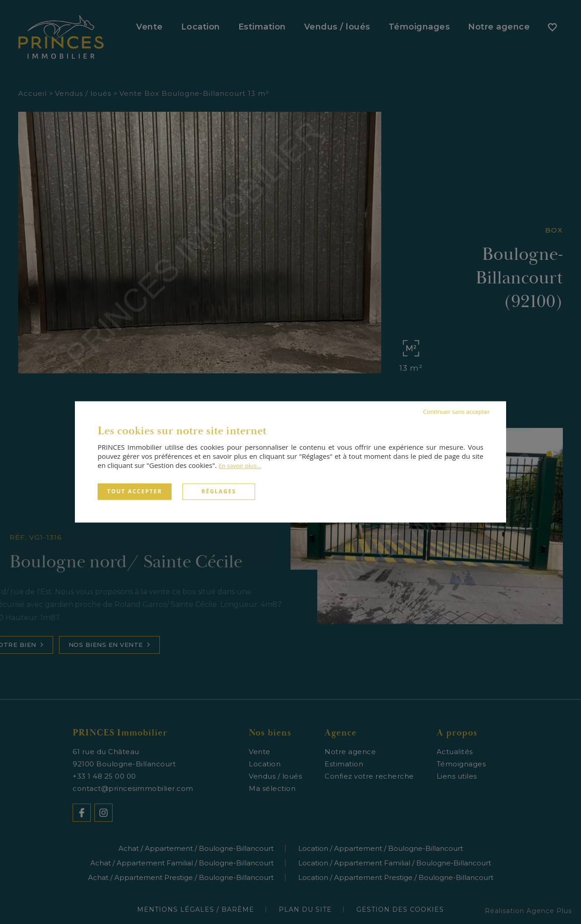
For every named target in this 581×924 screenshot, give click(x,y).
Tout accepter (135, 491)
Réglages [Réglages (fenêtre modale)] (219, 491)
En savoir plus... (240, 466)
